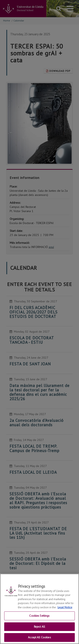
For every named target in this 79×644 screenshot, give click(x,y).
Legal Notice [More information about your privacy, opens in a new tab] (65, 609)
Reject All (39, 628)
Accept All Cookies (39, 639)
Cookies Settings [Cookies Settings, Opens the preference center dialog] (39, 617)
